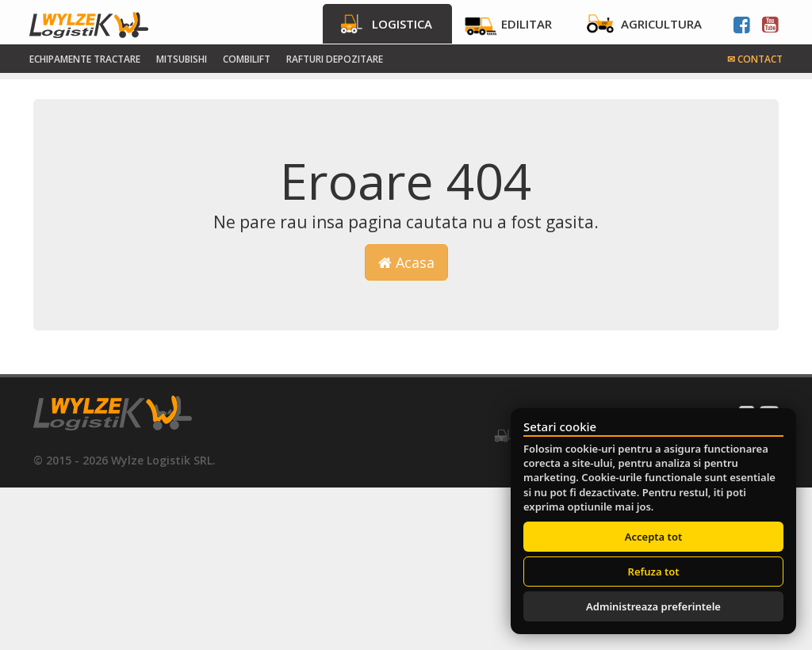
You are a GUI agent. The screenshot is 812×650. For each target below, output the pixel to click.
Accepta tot (653, 537)
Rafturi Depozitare (335, 59)
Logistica (402, 24)
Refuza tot (654, 572)
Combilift (247, 59)
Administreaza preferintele (653, 606)
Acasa (406, 262)
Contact (755, 59)
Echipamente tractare (85, 59)
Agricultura (661, 24)
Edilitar (527, 24)
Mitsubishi (182, 59)
